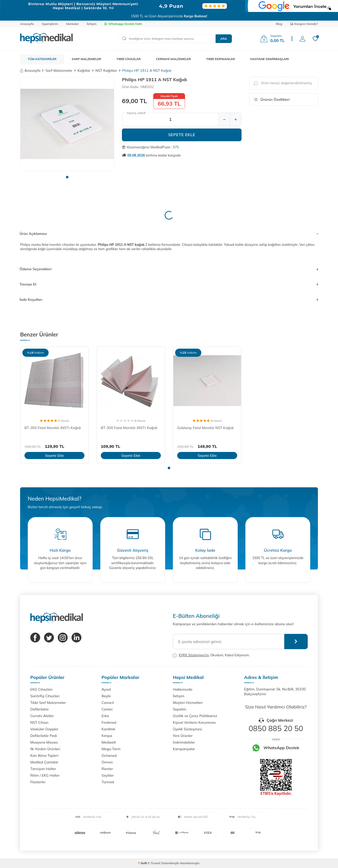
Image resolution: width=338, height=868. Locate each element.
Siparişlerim (50, 24)
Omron (107, 762)
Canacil (108, 703)
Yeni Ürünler (183, 736)
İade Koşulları (169, 300)
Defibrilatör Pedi (44, 736)
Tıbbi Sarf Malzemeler (48, 703)
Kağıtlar (84, 70)
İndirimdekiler (184, 742)
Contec (107, 709)
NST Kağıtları (106, 70)
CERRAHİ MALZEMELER (174, 59)
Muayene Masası (44, 742)
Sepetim (180, 709)
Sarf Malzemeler (59, 70)
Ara (224, 39)
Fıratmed (109, 722)
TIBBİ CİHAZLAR (129, 59)
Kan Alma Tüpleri (44, 756)
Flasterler (38, 782)
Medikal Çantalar (44, 762)
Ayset (106, 689)
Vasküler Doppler (44, 729)
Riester (107, 769)
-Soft (143, 863)
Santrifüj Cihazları (45, 696)
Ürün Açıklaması (169, 234)
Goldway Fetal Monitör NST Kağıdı (205, 428)
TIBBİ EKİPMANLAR (221, 59)
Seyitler (108, 775)
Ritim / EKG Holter (45, 775)
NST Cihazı (39, 722)
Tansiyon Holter (43, 769)
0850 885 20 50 (276, 728)
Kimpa (107, 736)
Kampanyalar (184, 749)
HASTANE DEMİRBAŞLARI (270, 59)
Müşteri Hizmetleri (188, 703)
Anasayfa (27, 24)
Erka (105, 716)
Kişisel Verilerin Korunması (194, 722)
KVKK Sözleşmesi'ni (194, 655)
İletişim (91, 24)
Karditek (108, 729)
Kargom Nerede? (304, 24)
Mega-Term (111, 749)
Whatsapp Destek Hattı (123, 24)
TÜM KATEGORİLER (42, 59)
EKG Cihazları (41, 689)
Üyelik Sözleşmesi (187, 729)
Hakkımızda (182, 689)
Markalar (73, 24)
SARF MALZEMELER (87, 59)
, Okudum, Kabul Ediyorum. (211, 655)
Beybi (106, 696)
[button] (67, 177)
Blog (279, 24)
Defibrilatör (40, 709)
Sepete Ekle (182, 135)
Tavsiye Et (169, 284)
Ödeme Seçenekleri (169, 269)
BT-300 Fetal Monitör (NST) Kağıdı (129, 428)
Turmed (108, 782)
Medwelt (109, 742)
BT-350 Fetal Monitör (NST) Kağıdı (53, 428)
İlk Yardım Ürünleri (45, 749)
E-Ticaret (154, 863)
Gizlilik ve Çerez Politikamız (195, 716)
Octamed (109, 756)
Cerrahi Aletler (42, 716)
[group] (67, 124)
